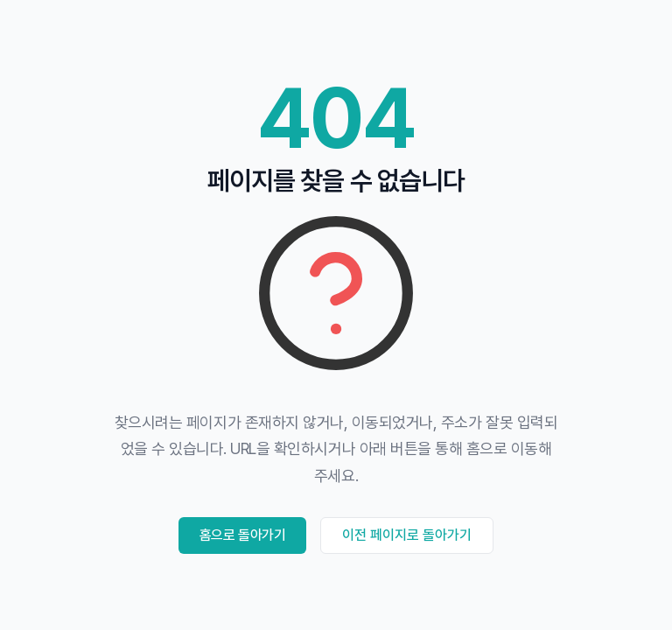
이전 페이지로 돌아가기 (407, 535)
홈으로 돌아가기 (242, 535)
